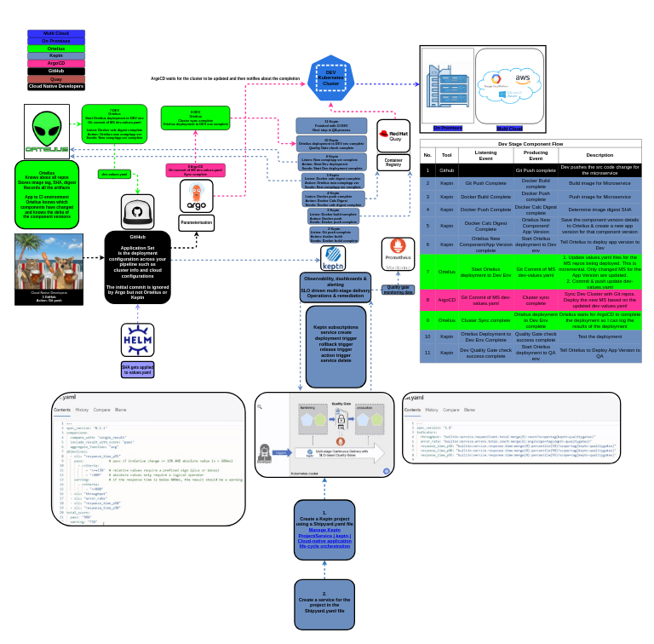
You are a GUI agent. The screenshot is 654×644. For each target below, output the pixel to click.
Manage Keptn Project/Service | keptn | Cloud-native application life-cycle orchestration (325, 538)
